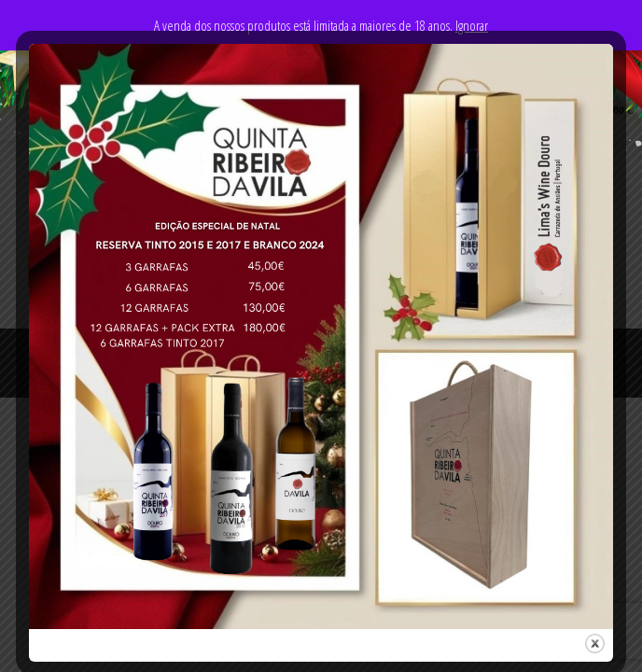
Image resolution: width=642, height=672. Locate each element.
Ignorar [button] (472, 25)
